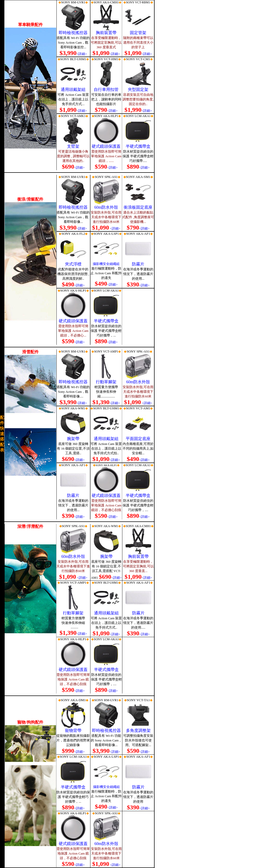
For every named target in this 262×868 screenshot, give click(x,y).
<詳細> (82, 54)
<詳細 (143, 228)
